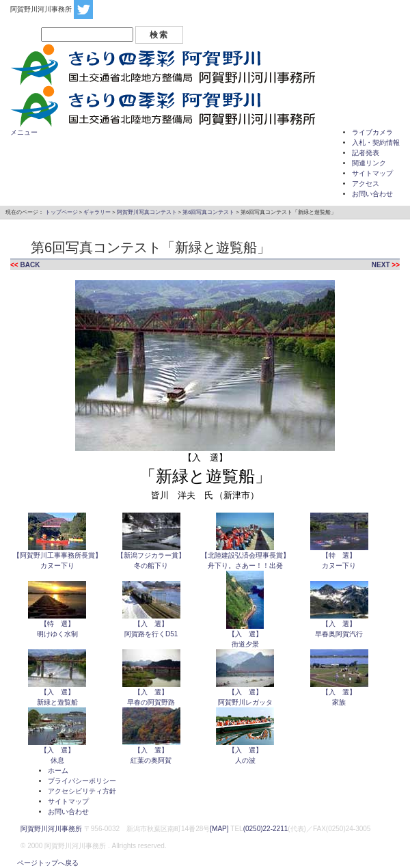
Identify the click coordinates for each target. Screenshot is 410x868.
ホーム (58, 771)
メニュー (24, 132)
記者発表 (366, 153)
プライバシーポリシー (82, 781)
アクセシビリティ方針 (82, 791)
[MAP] (219, 829)
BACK (30, 265)
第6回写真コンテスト (208, 212)
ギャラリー (97, 212)
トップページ (61, 212)
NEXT (381, 265)
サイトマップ (372, 173)
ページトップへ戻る (44, 863)
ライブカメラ (372, 132)
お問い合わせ (372, 194)
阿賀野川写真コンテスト (147, 212)
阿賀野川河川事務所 (51, 829)
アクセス (366, 184)
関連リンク (369, 163)
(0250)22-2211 (266, 829)
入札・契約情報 (376, 143)
